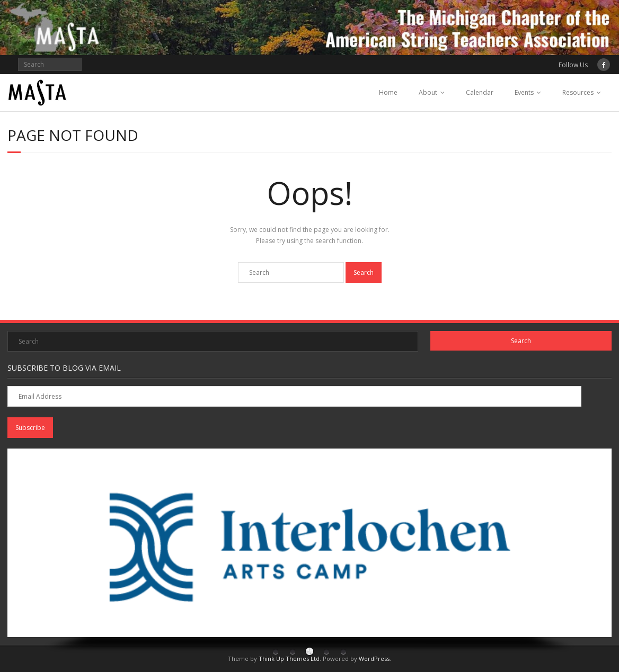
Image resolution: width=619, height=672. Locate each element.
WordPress (374, 658)
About (428, 92)
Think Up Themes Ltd (289, 658)
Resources (578, 92)
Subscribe (30, 428)
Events (524, 92)
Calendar (480, 92)
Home (388, 92)
